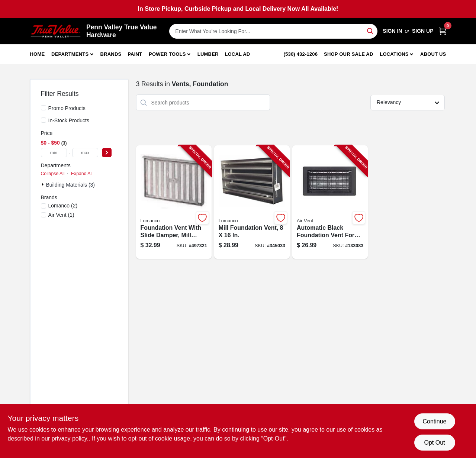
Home (38, 54)
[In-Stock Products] (44, 120)
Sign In (392, 31)
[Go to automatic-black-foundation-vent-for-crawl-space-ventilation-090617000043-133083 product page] (330, 202)
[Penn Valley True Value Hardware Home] (56, 31)
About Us (433, 54)
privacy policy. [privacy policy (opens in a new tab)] (70, 438)
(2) (63, 206)
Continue (434, 421)
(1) (61, 215)
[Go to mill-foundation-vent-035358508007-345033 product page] (252, 202)
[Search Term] (273, 31)
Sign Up (423, 31)
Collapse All (53, 174)
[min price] (54, 153)
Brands (111, 54)
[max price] (85, 153)
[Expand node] (44, 184)
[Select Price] (107, 153)
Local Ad (237, 54)
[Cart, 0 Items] (443, 31)
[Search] (371, 31)
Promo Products (67, 108)
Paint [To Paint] (135, 54)
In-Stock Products (69, 120)
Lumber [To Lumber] (208, 54)
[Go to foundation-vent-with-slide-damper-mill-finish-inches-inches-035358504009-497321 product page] (174, 202)
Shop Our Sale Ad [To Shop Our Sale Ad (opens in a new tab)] (349, 54)
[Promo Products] (44, 108)
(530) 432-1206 (301, 54)
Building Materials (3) (71, 185)
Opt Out (434, 443)
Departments (70, 54)
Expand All (82, 174)
